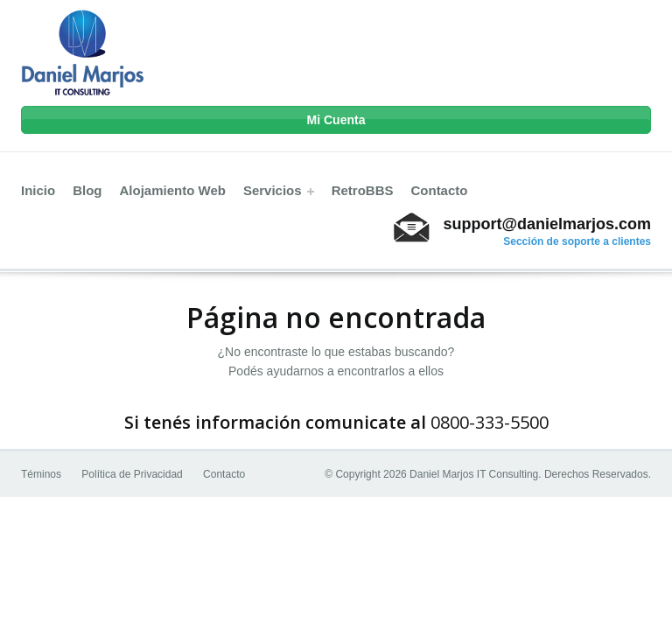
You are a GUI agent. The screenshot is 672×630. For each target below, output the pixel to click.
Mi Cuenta (336, 120)
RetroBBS (363, 190)
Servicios (279, 190)
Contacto (439, 190)
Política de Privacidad (132, 474)
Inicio (38, 190)
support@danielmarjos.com (547, 224)
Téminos (41, 474)
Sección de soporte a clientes (577, 241)
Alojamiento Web (173, 190)
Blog (87, 190)
